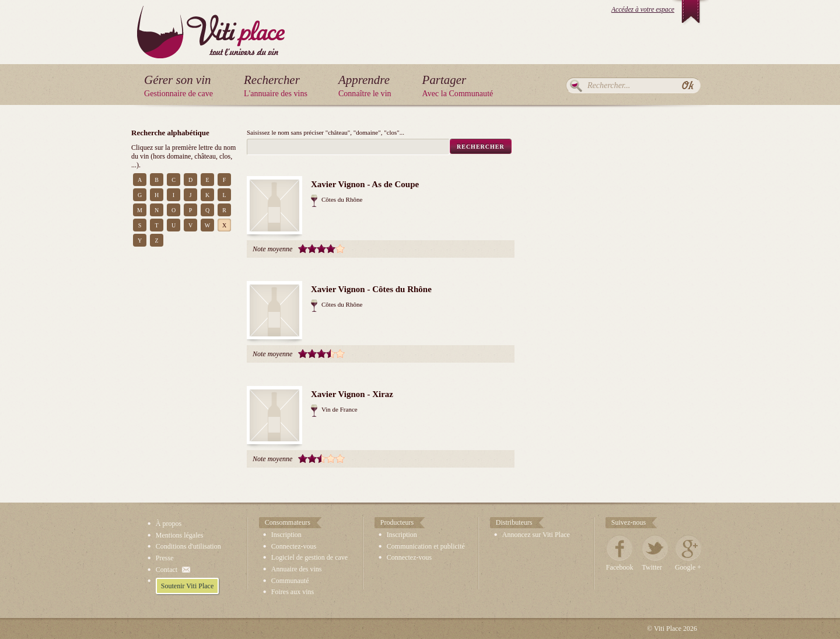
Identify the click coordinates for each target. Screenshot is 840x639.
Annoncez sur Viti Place (536, 535)
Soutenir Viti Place (187, 586)
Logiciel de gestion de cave (309, 557)
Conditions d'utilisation (188, 546)
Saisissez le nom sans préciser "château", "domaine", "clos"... (325, 133)
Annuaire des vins (297, 569)
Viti (211, 23)
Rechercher (576, 86)
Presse (165, 558)
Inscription (286, 535)
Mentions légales (180, 535)
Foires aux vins (293, 592)
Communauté (290, 581)
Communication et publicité (426, 546)
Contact (167, 570)
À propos (169, 524)
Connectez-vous (294, 546)
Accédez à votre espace (643, 10)
